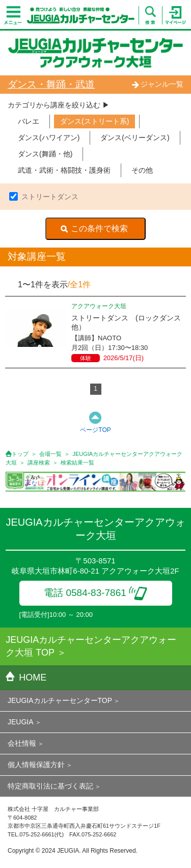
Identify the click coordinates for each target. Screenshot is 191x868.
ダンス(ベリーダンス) (135, 138)
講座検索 (39, 463)
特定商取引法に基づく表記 (50, 786)
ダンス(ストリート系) (94, 121)
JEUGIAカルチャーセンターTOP (60, 700)
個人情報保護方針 (36, 765)
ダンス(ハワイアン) (49, 138)
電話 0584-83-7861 (95, 593)
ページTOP (95, 430)
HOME (26, 677)
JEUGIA (21, 722)
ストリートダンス (50, 197)
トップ (20, 454)
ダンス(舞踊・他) (45, 154)
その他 (142, 170)
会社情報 (22, 743)
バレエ (29, 121)
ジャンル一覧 (157, 84)
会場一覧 (50, 454)
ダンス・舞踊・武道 (51, 84)
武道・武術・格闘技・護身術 (64, 170)
